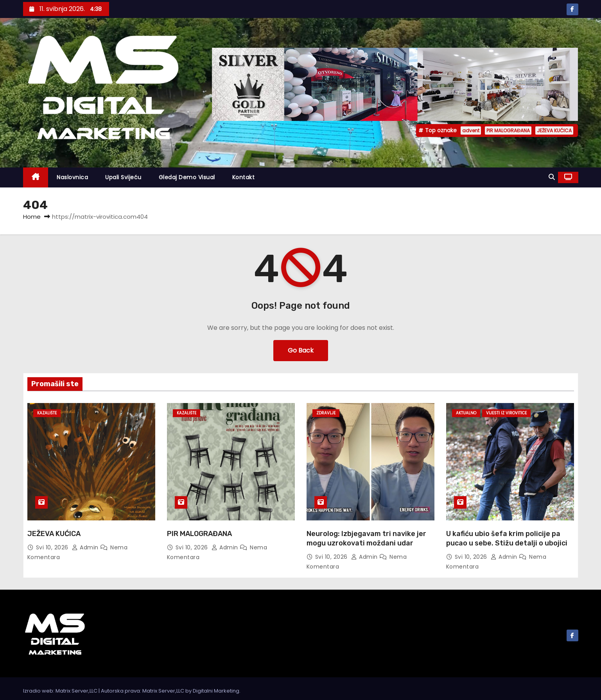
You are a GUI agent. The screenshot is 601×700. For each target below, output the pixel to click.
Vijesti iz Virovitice (506, 413)
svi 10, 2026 (53, 547)
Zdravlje (326, 413)
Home (32, 217)
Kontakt (244, 177)
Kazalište (47, 413)
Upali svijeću (123, 177)
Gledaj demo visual (187, 177)
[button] (552, 177)
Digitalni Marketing (216, 691)
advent (471, 130)
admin (86, 547)
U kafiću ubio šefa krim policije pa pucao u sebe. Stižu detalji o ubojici (507, 538)
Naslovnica (72, 177)
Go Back (301, 350)
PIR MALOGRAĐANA (508, 130)
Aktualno (466, 413)
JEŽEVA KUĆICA (554, 130)
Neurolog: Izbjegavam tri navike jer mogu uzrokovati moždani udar (366, 538)
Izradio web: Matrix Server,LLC (61, 691)
